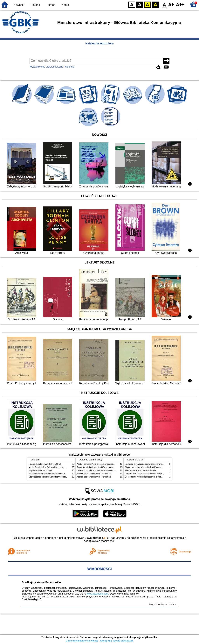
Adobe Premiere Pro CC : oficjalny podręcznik (48, 467)
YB (147, 4)
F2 (180, 4)
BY (155, 4)
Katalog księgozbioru (99, 43)
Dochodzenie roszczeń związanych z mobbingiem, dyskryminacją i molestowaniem (161, 477)
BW (140, 4)
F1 (171, 4)
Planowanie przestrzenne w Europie (141, 470)
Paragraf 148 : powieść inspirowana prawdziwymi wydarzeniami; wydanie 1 (158, 474)
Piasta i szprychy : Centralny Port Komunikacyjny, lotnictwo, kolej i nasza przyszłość (161, 467)
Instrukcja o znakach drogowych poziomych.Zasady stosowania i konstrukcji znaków (161, 464)
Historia (35, 5)
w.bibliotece (97, 538)
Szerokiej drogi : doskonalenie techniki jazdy (48, 477)
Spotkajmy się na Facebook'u (41, 582)
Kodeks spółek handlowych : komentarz (94, 474)
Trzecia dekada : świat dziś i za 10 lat (45, 464)
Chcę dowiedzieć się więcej (82, 641)
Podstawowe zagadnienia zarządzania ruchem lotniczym (53, 474)
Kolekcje (70, 67)
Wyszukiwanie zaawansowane (46, 67)
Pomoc (51, 5)
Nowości (19, 5)
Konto (65, 5)
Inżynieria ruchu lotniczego (40, 470)
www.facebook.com (98, 594)
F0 (164, 4)
